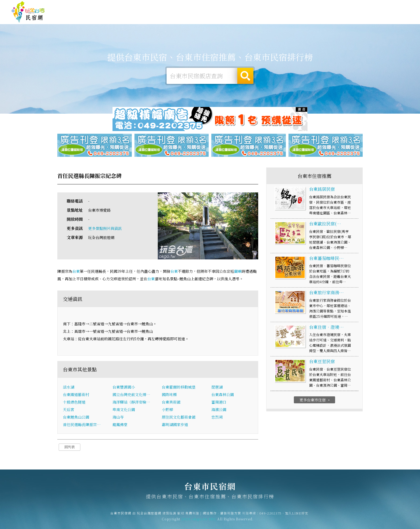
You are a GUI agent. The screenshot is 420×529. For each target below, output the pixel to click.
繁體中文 (394, 5)
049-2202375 (271, 516)
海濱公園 (219, 410)
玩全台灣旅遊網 (304, 6)
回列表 (70, 448)
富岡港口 (219, 403)
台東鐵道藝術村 (76, 395)
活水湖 (69, 388)
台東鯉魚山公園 (76, 418)
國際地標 (169, 395)
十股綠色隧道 (74, 403)
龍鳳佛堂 (120, 425)
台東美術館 (171, 403)
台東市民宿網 (28, 12)
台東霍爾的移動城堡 (179, 388)
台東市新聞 (301, 20)
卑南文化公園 (124, 410)
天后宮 (69, 410)
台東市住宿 (154, 17)
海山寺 (118, 418)
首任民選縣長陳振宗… (82, 425)
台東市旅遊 (213, 17)
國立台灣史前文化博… (131, 395)
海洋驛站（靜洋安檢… (131, 403)
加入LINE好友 (297, 516)
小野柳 (167, 410)
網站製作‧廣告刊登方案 (357, 6)
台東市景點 (331, 21)
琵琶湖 (217, 388)
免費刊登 (327, 6)
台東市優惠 (272, 19)
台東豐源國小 (124, 388)
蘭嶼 (238, 272)
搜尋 (245, 76)
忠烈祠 (217, 418)
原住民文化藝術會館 (179, 418)
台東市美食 (242, 18)
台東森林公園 (223, 395)
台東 (76, 272)
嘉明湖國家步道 (175, 425)
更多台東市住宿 (315, 400)
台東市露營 (183, 17)
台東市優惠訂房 (390, 17)
